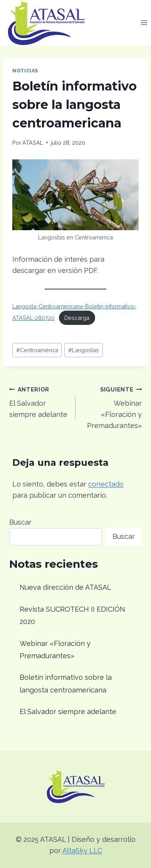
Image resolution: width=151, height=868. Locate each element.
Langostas (84, 350)
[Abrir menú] (144, 23)
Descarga (77, 318)
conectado (106, 484)
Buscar (20, 522)
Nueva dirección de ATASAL (65, 587)
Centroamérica (37, 350)
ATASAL (33, 143)
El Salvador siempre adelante (39, 401)
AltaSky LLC (82, 850)
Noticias (25, 71)
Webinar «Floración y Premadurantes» (112, 407)
